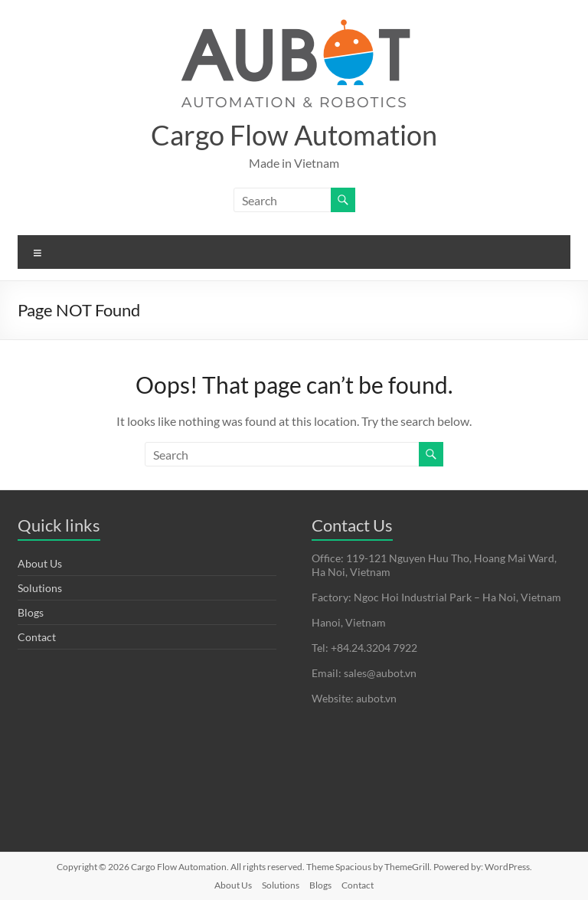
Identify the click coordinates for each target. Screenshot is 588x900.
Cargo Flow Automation (294, 135)
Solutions (40, 588)
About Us (40, 563)
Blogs (31, 612)
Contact (37, 637)
